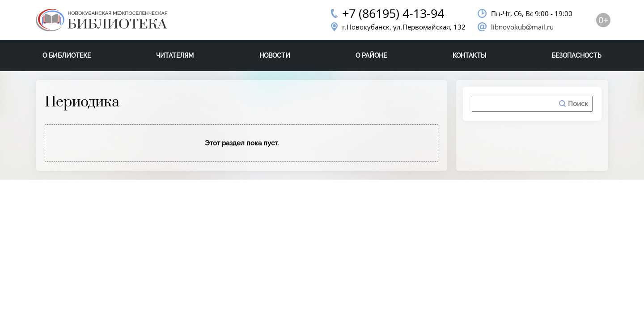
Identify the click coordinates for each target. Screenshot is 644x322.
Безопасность (576, 55)
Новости (275, 55)
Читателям (175, 55)
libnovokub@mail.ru (522, 27)
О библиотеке (67, 55)
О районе (371, 55)
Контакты (469, 55)
